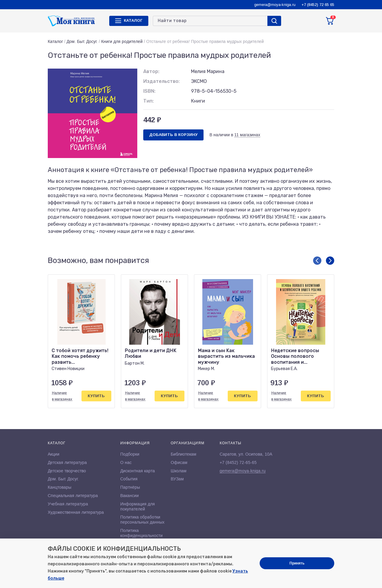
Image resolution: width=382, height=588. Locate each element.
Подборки (130, 454)
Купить (96, 396)
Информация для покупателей (138, 506)
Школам (179, 471)
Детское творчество (67, 471)
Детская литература (67, 462)
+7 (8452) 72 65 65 (318, 5)
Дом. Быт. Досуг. (82, 41)
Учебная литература (68, 504)
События (129, 479)
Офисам (179, 462)
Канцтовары (60, 487)
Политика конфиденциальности (141, 533)
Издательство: (161, 81)
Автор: (151, 71)
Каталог (55, 41)
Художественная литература (76, 512)
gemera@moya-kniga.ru (275, 5)
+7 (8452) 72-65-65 (238, 462)
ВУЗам (177, 479)
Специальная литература (73, 496)
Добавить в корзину (173, 135)
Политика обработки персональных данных (142, 520)
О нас (126, 462)
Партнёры (130, 487)
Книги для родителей (122, 41)
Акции (54, 454)
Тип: (148, 101)
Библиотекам (184, 454)
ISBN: (149, 91)
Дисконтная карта (138, 471)
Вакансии (130, 496)
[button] (317, 261)
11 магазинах (247, 135)
